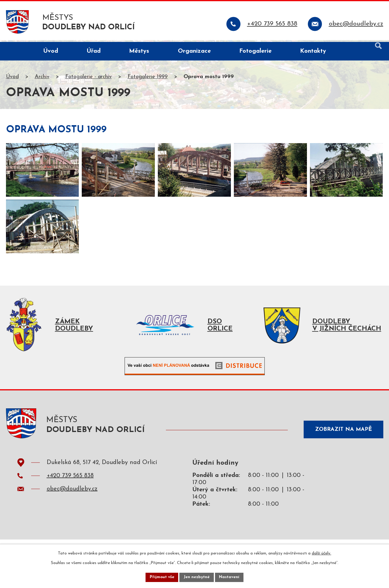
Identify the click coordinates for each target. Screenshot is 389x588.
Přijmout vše (161, 577)
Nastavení (230, 577)
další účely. (321, 553)
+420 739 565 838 (70, 490)
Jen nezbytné (197, 577)
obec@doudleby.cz (72, 503)
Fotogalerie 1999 (148, 79)
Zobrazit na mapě (342, 442)
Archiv (42, 79)
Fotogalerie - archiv (88, 79)
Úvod (12, 79)
